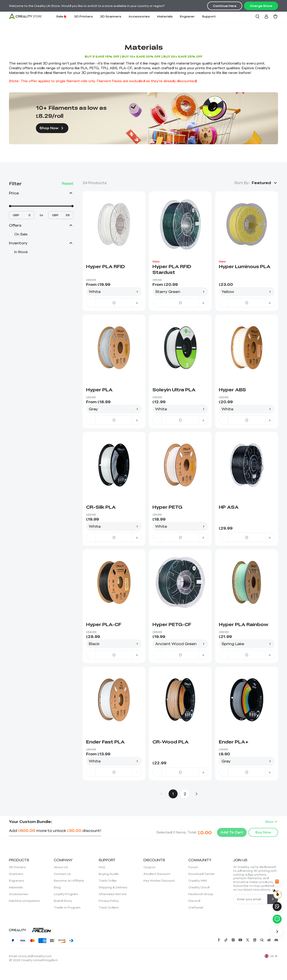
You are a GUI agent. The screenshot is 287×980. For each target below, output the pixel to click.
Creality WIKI (198, 881)
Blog (57, 887)
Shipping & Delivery (113, 887)
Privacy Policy (109, 901)
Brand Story (63, 901)
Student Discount (157, 874)
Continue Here (225, 6)
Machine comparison (25, 901)
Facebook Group (201, 894)
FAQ (102, 867)
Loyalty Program (66, 894)
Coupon (149, 867)
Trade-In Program (67, 907)
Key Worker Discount (159, 881)
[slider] (10, 206)
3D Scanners (111, 16)
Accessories (139, 16)
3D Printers (83, 16)
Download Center (202, 874)
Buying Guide (109, 874)
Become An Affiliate (69, 881)
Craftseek (196, 907)
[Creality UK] (25, 16)
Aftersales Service (113, 894)
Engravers (16, 881)
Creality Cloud (199, 887)
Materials (165, 16)
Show (272, 822)
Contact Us (62, 874)
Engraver (187, 16)
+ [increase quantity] (137, 303)
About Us (61, 867)
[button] (265, 183)
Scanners (16, 874)
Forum (193, 867)
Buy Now (263, 832)
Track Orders (109, 907)
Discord (194, 901)
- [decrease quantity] (91, 303)
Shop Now (52, 128)
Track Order (108, 881)
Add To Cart (232, 832)
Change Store (261, 6)
